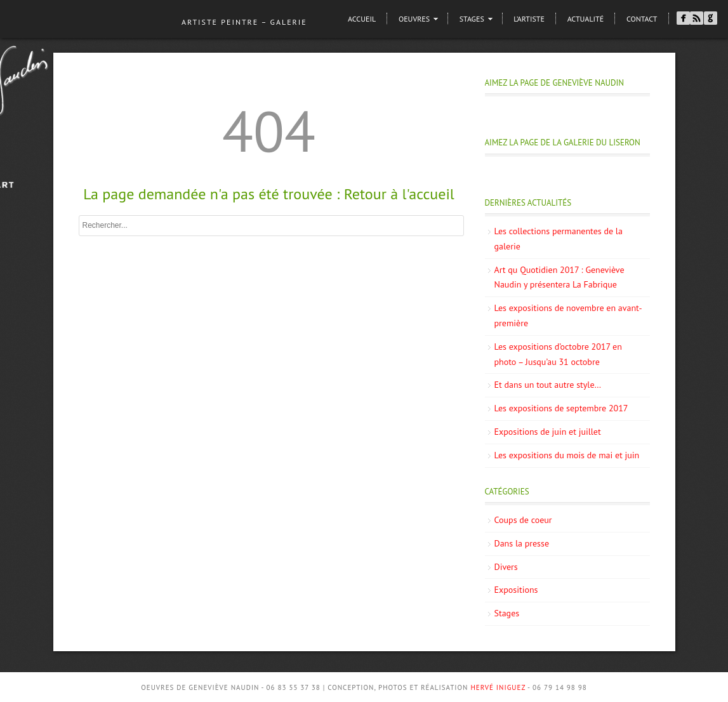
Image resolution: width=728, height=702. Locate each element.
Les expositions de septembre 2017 (561, 408)
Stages (472, 19)
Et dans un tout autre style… (548, 385)
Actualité (586, 19)
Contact (642, 19)
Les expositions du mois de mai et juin (567, 455)
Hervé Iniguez (498, 687)
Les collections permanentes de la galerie (559, 239)
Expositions (516, 590)
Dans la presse (522, 543)
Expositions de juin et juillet (548, 432)
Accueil (362, 19)
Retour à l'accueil (399, 194)
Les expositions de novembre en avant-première (568, 315)
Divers (506, 567)
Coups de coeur (523, 520)
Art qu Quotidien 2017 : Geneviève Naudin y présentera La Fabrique (559, 277)
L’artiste (529, 19)
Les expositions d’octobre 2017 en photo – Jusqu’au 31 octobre (558, 354)
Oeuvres (414, 19)
